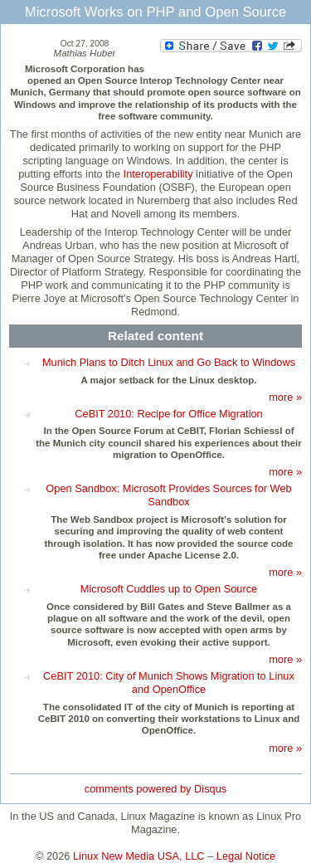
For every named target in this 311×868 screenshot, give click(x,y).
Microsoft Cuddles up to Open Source (169, 589)
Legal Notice (246, 856)
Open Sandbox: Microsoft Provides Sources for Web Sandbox (168, 495)
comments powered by (155, 789)
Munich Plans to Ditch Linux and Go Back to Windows (169, 362)
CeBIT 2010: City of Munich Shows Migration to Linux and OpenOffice (169, 683)
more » (285, 397)
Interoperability (158, 174)
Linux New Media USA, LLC (139, 856)
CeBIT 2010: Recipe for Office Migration (168, 414)
